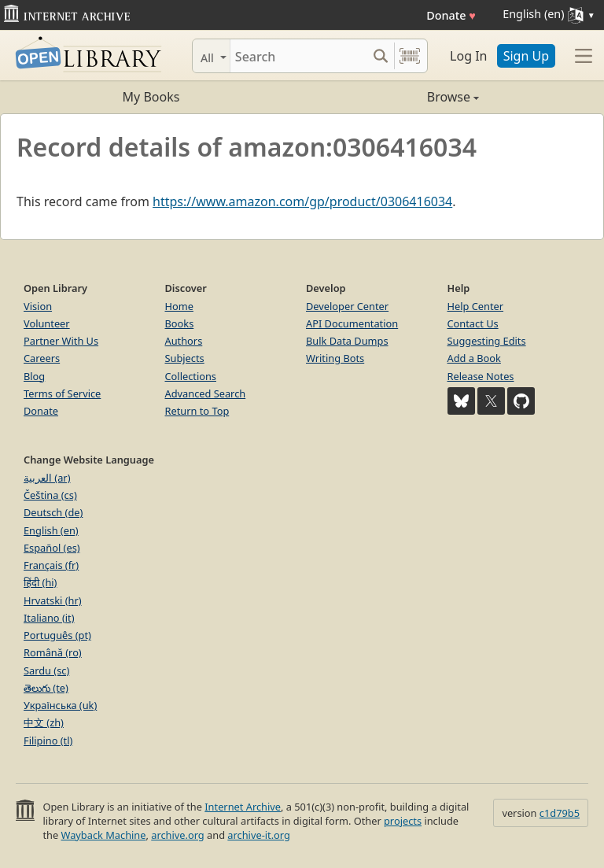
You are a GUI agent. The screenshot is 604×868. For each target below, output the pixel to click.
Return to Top (197, 411)
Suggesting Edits (487, 341)
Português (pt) (57, 635)
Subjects (185, 358)
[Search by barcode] (410, 56)
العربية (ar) (47, 478)
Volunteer (47, 323)
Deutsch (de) (53, 512)
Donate (451, 15)
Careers (42, 358)
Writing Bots (335, 358)
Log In (468, 56)
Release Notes (481, 376)
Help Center (476, 306)
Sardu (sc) (46, 670)
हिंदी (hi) (40, 582)
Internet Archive (243, 807)
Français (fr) (51, 565)
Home (179, 306)
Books (180, 323)
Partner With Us (61, 341)
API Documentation (352, 323)
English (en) (51, 530)
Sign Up (526, 56)
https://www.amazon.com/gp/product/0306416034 (302, 201)
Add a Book (474, 358)
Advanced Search (206, 393)
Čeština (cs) (50, 495)
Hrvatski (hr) (53, 600)
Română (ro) (53, 652)
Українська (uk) (60, 705)
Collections (191, 376)
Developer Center (347, 306)
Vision (38, 306)
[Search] (298, 56)
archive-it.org (259, 835)
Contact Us (473, 323)
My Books (151, 97)
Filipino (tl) (48, 741)
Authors (184, 341)
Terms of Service (62, 393)
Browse (390, 97)
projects (403, 821)
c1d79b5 (560, 813)
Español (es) (52, 548)
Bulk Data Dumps (347, 341)
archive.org (177, 835)
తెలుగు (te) (46, 688)
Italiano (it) (49, 618)
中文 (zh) (44, 722)
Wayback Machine (104, 835)
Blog (34, 376)
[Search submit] (380, 56)
